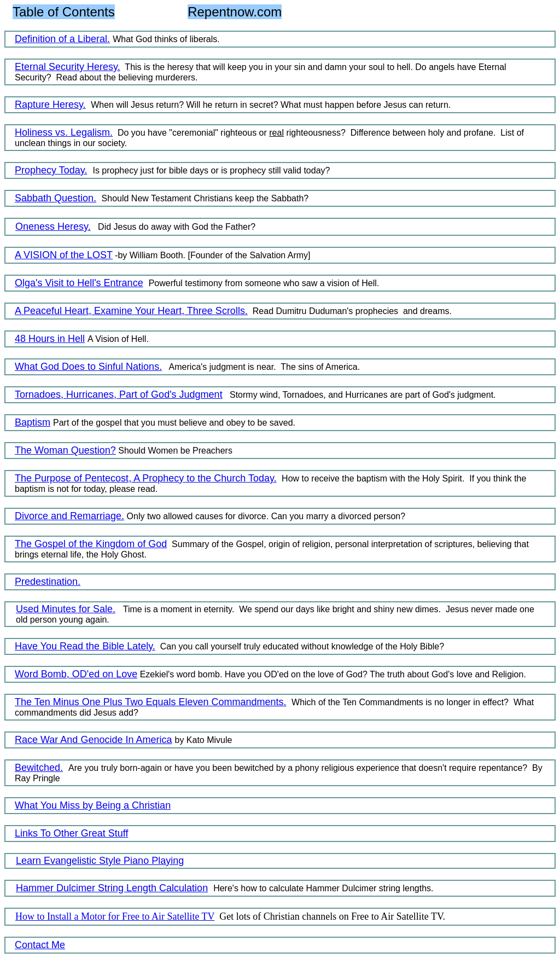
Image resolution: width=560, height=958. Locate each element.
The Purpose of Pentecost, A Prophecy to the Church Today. (146, 478)
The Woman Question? (65, 450)
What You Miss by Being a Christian (93, 805)
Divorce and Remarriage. (69, 516)
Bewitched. (39, 768)
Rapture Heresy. (50, 104)
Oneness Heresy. (53, 227)
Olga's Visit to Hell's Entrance (79, 283)
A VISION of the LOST (64, 255)
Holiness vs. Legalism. (64, 132)
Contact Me (40, 945)
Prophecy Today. (51, 170)
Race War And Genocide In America (93, 740)
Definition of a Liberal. (62, 39)
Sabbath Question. (56, 198)
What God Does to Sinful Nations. (88, 367)
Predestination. (48, 582)
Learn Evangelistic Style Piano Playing (100, 861)
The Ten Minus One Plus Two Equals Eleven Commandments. (151, 702)
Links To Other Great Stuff (71, 833)
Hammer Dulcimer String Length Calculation (112, 888)
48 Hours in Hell (50, 339)
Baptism (33, 422)
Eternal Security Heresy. (68, 67)
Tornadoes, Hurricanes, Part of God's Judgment (119, 394)
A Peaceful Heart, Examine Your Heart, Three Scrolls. (131, 311)
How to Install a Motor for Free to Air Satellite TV (115, 916)
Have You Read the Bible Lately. (85, 646)
